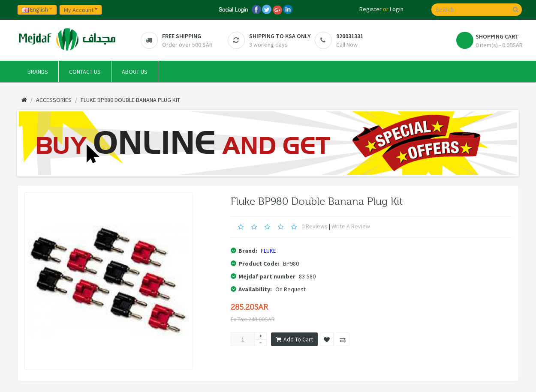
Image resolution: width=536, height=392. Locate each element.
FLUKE (268, 251)
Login (397, 9)
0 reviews (315, 226)
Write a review (351, 226)
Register (370, 9)
